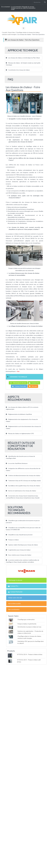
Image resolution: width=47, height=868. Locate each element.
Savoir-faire (12, 32)
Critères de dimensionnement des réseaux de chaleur (23, 475)
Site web (33, 386)
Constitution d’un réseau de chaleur (18, 70)
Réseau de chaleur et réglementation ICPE (20, 433)
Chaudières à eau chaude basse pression (19, 535)
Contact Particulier (19, 386)
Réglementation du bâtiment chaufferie (19, 414)
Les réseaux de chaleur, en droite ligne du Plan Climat (23, 58)
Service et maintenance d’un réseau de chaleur (21, 491)
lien (18, 371)
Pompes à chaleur (12, 540)
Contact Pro (34, 383)
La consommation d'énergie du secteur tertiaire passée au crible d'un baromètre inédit (23, 8)
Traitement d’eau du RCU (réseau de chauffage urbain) (23, 481)
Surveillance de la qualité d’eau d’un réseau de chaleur (23, 486)
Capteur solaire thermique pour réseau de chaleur (22, 545)
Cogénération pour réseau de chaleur (18, 550)
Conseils (4, 32)
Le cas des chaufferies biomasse (17, 463)
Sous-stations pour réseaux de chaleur (19, 555)
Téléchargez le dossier (18, 383)
